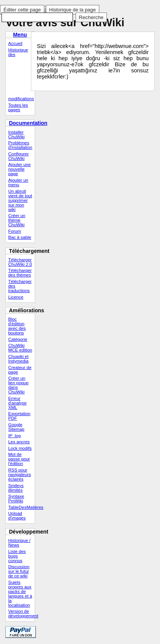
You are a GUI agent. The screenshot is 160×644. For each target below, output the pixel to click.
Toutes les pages (18, 107)
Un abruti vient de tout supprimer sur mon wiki (20, 200)
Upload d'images (17, 516)
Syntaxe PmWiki (16, 499)
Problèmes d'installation (20, 145)
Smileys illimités (16, 488)
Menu (20, 35)
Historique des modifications (21, 74)
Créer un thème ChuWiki (17, 220)
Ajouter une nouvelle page (19, 169)
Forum (14, 231)
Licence (16, 297)
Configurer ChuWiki (18, 156)
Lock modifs (20, 448)
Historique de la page (73, 10)
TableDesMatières (21, 507)
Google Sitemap (16, 427)
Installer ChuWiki (16, 134)
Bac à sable (19, 237)
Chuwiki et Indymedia (18, 359)
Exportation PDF (19, 416)
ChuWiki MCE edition (20, 348)
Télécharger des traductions (20, 286)
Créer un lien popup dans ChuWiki (18, 385)
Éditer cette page (22, 10)
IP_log (14, 436)
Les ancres (19, 442)
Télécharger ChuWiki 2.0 (20, 262)
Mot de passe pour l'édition (19, 459)
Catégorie (18, 339)
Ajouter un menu (18, 182)
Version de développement (21, 614)
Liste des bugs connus (17, 556)
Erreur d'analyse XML (17, 403)
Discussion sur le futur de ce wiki (19, 571)
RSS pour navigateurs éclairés (19, 475)
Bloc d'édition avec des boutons (17, 326)
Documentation (28, 123)
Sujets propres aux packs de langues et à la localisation (20, 594)
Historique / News (19, 543)
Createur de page (20, 370)
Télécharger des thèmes (20, 273)
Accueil (15, 43)
